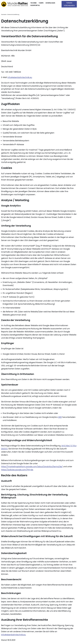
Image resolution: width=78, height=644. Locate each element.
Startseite (4, 14)
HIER (60, 417)
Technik (33, 3)
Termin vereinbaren (69, 4)
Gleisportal (35, 5)
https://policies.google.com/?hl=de (17, 470)
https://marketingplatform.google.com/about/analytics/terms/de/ (32, 467)
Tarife (41, 3)
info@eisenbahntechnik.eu (20, 77)
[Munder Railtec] (14, 4)
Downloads (50, 3)
